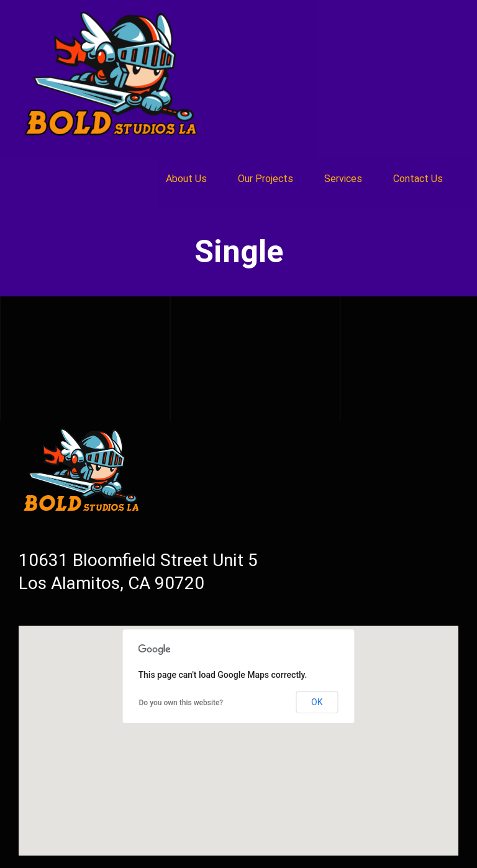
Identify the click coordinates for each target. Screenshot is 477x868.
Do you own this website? (181, 703)
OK (317, 702)
